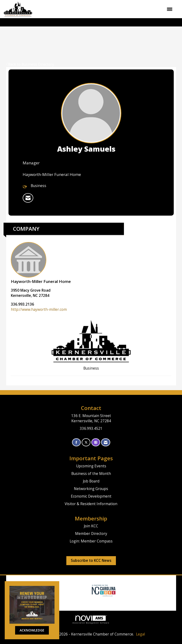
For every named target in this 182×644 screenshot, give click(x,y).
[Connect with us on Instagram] (96, 442)
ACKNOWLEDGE (32, 630)
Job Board (91, 481)
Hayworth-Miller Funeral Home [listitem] (41, 263)
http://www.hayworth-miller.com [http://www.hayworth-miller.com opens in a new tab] (39, 309)
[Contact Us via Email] (106, 442)
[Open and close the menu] (105, 9)
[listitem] (28, 198)
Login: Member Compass (91, 541)
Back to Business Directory (30, 64)
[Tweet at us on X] (86, 442)
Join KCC (91, 526)
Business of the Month (91, 474)
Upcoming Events (91, 466)
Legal (140, 634)
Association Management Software (91, 620)
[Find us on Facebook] (76, 442)
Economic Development (91, 496)
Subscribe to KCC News (91, 561)
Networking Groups (91, 489)
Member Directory (91, 534)
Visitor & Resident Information (91, 504)
